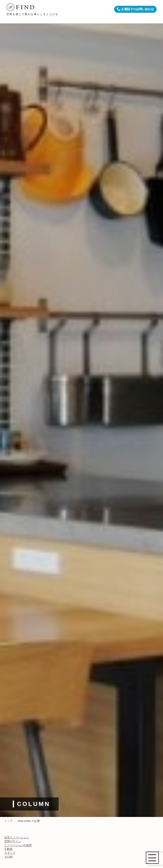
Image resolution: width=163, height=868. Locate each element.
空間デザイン (13, 841)
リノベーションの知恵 (18, 845)
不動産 (8, 849)
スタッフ (10, 853)
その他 (8, 857)
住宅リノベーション (17, 837)
